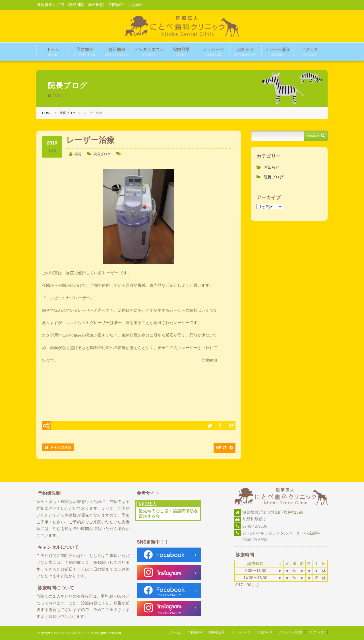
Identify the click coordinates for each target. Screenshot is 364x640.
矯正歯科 (117, 52)
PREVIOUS (61, 447)
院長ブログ (68, 113)
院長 (78, 154)
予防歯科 (85, 52)
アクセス (310, 52)
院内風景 (181, 52)
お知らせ (245, 52)
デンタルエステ (149, 52)
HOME (47, 113)
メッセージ (213, 52)
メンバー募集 (278, 52)
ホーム (53, 52)
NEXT (221, 448)
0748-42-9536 (255, 526)
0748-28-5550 (251, 540)
